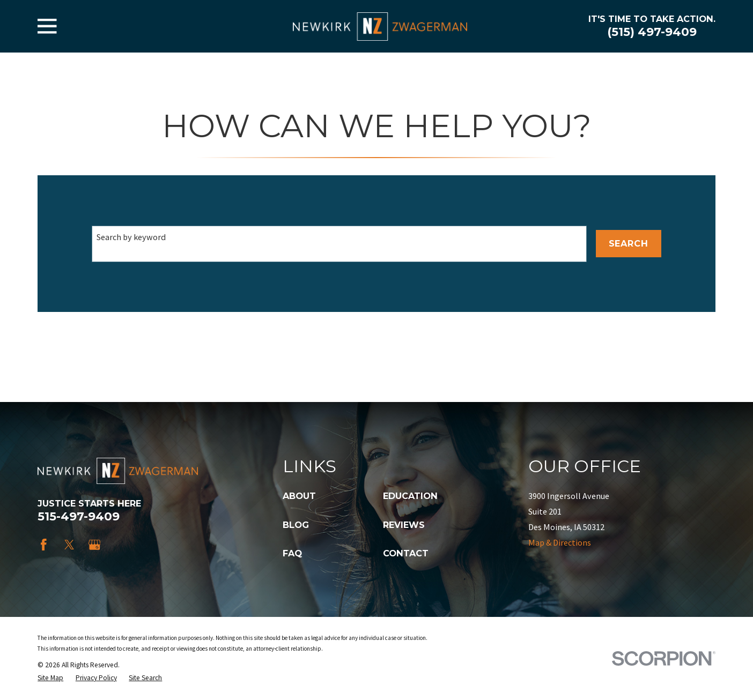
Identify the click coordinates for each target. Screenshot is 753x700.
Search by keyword (131, 237)
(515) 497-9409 (652, 32)
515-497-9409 (79, 516)
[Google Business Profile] (95, 545)
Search (629, 243)
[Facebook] (44, 545)
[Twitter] (69, 545)
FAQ (292, 553)
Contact (406, 553)
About (299, 496)
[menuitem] (50, 678)
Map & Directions (560, 542)
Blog (296, 525)
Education (410, 496)
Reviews (404, 525)
